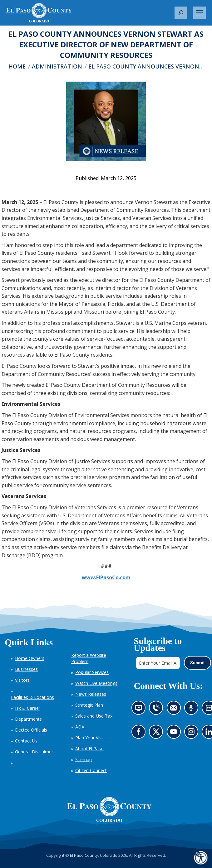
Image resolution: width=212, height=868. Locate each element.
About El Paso (89, 749)
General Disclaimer (34, 752)
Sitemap (84, 759)
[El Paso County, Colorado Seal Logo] (109, 809)
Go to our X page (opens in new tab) (158, 733)
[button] (181, 13)
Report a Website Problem (89, 658)
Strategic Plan (89, 705)
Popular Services (92, 672)
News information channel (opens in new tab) (140, 710)
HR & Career (28, 708)
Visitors (22, 680)
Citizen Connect (91, 770)
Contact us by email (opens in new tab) (175, 710)
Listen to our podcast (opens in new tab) (192, 710)
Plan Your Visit (90, 738)
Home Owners (30, 658)
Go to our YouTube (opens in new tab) (175, 733)
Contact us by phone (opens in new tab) (158, 710)
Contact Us (26, 741)
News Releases (91, 694)
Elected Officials (31, 730)
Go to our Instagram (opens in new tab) (193, 733)
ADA (80, 727)
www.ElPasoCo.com (106, 577)
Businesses (26, 669)
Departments (28, 719)
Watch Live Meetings (96, 683)
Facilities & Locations (32, 697)
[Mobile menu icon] (200, 13)
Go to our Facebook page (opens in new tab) (140, 733)
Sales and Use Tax (94, 716)
